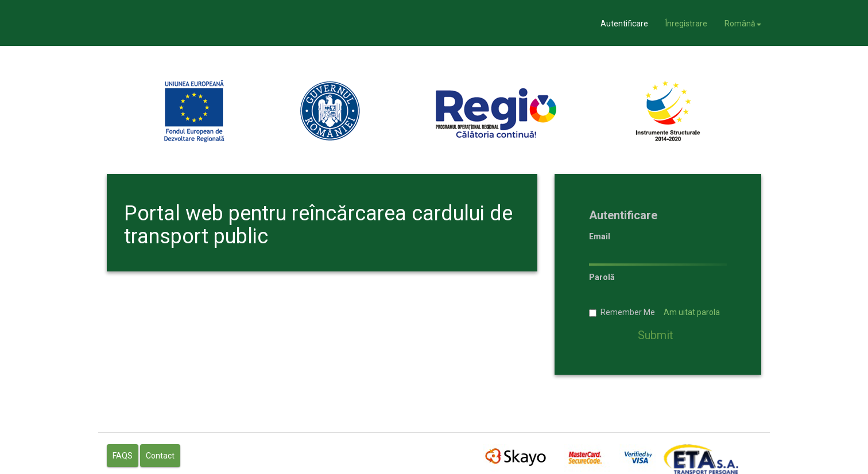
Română (743, 24)
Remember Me (654, 312)
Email (600, 236)
